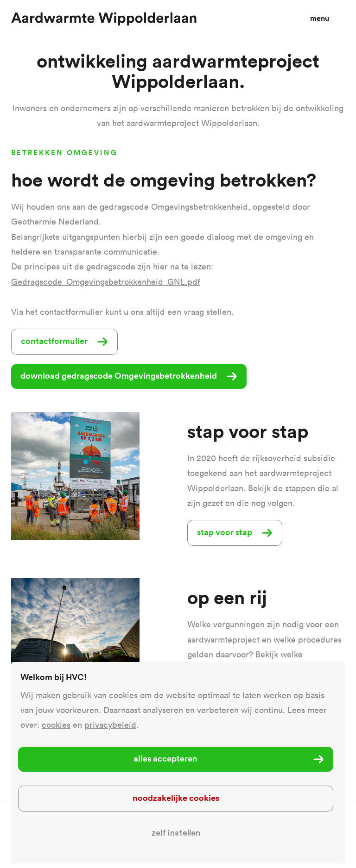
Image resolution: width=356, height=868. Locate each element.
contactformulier (54, 341)
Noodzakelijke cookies (176, 798)
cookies (56, 725)
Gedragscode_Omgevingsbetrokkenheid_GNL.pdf (106, 282)
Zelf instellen (176, 833)
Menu (320, 18)
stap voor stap (225, 532)
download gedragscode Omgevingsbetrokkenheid (119, 375)
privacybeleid (110, 725)
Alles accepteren (165, 758)
